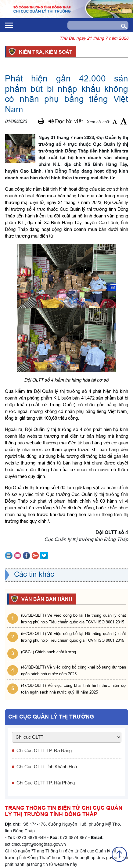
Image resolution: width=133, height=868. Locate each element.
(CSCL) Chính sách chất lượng (49, 652)
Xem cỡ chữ (98, 122)
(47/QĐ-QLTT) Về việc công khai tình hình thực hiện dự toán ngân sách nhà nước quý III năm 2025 (74, 689)
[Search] (92, 25)
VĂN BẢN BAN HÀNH (46, 599)
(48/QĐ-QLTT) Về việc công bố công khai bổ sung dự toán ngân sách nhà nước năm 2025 (74, 670)
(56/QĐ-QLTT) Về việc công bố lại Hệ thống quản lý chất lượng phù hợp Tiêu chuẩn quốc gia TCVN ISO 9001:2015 (74, 619)
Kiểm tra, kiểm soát (45, 52)
